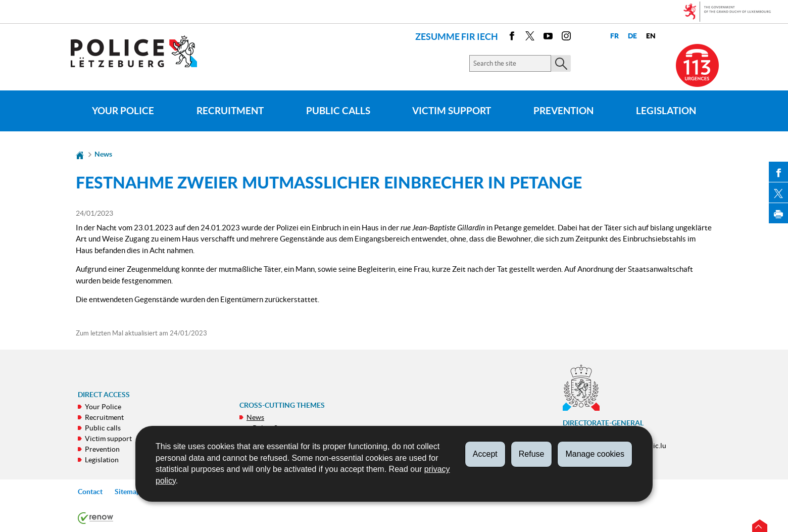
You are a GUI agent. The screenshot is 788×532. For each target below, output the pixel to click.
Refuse (532, 454)
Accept (485, 454)
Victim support (452, 111)
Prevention (563, 111)
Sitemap (128, 492)
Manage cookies (595, 454)
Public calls (338, 111)
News (103, 154)
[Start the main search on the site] (561, 63)
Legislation (666, 111)
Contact (90, 492)
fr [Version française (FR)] (614, 36)
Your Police (123, 111)
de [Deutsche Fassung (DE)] (632, 36)
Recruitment (230, 111)
